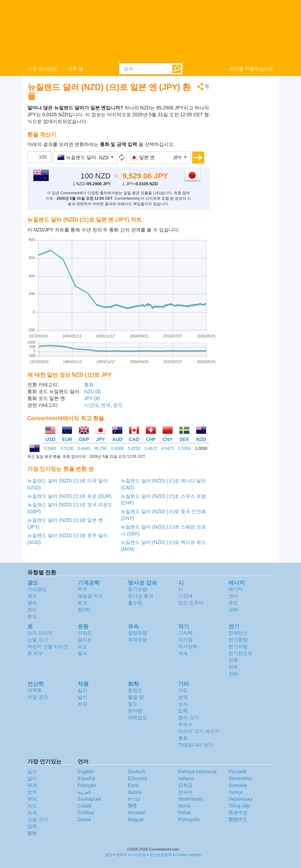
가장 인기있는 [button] (42, 69)
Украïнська (240, 799)
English (86, 772)
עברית (134, 799)
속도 (82, 646)
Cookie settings (188, 855)
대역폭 (35, 690)
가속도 (85, 633)
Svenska (238, 785)
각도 (183, 690)
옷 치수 (35, 653)
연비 (233, 596)
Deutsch (137, 772)
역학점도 (138, 718)
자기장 (185, 640)
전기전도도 (240, 653)
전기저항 (238, 646)
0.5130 (67, 449)
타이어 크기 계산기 (199, 731)
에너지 (236, 589)
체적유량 (138, 640)
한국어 (185, 792)
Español (86, 778)
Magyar (136, 819)
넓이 (82, 697)
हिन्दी (132, 806)
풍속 (82, 653)
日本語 (185, 785)
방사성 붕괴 (141, 596)
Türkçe (236, 792)
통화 (89, 385)
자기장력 (188, 646)
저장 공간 (38, 697)
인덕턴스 (238, 633)
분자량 (135, 711)
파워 (233, 610)
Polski (185, 813)
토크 (82, 603)
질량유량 (138, 633)
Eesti (133, 785)
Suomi (135, 792)
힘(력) (84, 610)
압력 (183, 711)
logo (150, 31)
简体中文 (238, 813)
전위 (233, 667)
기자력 (185, 633)
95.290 (101, 449)
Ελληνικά (138, 778)
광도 (32, 596)
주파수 (185, 724)
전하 (233, 674)
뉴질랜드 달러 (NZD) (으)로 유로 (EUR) (69, 496)
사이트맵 (138, 855)
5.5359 (185, 449)
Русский (237, 772)
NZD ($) (93, 391)
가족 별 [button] (76, 69)
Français (87, 785)
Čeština (86, 813)
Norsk (185, 806)
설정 (109, 855)
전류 (233, 660)
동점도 (135, 690)
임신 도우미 (191, 603)
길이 (82, 690)
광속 (32, 603)
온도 (118, 405)
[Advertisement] (247, 185)
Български (89, 799)
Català (84, 806)
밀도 (133, 704)
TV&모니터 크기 (195, 745)
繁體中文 (238, 819)
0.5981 (50, 449)
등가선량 (138, 589)
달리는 (85, 640)
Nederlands (191, 799)
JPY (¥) (92, 398)
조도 (32, 610)
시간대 (91, 405)
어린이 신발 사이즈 (48, 646)
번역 (106, 405)
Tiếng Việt (239, 806)
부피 (82, 704)
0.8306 (117, 449)
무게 (82, 589)
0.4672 (151, 449)
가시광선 (37, 589)
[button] (85, 158)
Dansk (84, 819)
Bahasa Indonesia (197, 772)
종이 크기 (188, 718)
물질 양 (136, 697)
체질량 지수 (90, 596)
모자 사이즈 (40, 633)
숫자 (183, 704)
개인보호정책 (160, 855)
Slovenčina (240, 778)
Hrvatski (137, 813)
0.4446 (84, 449)
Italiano (186, 778)
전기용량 (238, 640)
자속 (183, 653)
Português (189, 819)
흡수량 (135, 603)
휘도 (32, 616)
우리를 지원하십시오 (251, 69)
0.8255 (134, 449)
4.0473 (168, 449)
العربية (84, 792)
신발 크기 (38, 640)
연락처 (122, 855)
